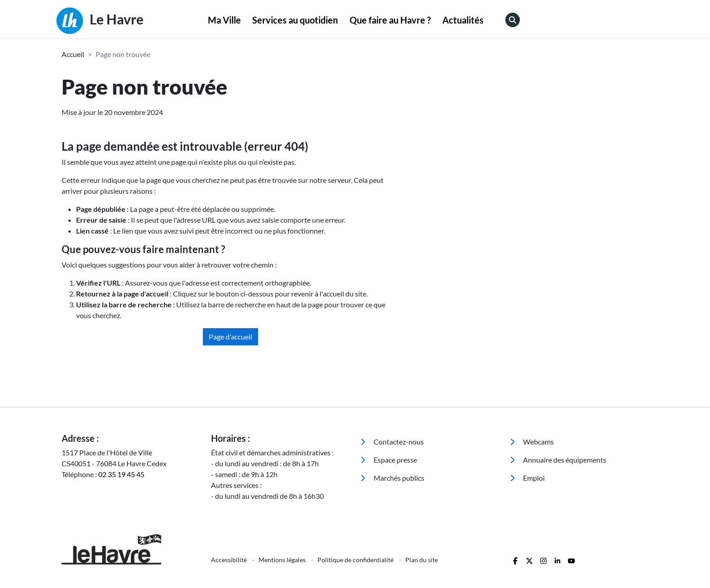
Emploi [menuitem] (527, 478)
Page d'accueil (230, 337)
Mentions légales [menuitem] (283, 560)
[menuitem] (224, 20)
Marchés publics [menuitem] (392, 478)
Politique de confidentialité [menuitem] (356, 560)
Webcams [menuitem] (532, 442)
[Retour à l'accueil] (131, 549)
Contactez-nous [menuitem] (392, 442)
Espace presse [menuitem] (389, 460)
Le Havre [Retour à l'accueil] (100, 21)
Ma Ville (224, 20)
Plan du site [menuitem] (422, 560)
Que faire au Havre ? (390, 20)
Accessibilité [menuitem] (230, 560)
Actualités (463, 20)
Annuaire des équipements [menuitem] (558, 460)
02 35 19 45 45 (121, 474)
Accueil (73, 54)
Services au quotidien (295, 20)
